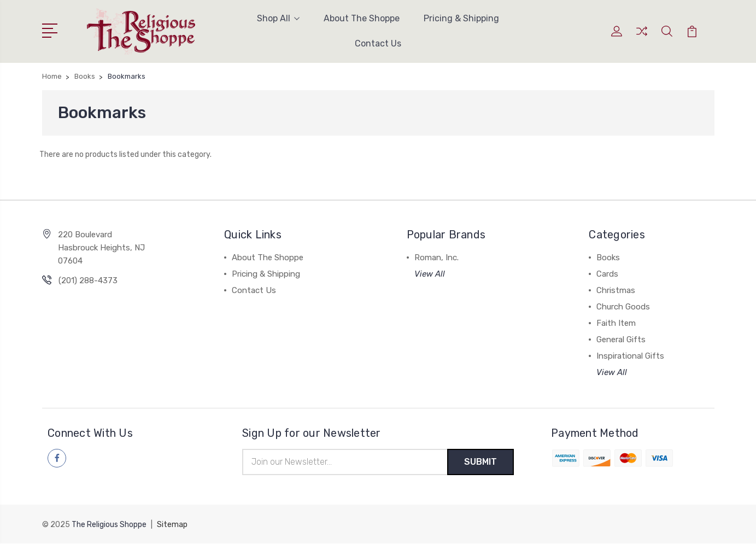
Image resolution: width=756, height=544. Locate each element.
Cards (607, 274)
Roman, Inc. (436, 258)
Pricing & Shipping (461, 18)
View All (430, 274)
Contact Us (378, 43)
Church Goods (623, 307)
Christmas (616, 290)
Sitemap (172, 525)
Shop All (278, 18)
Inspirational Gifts (630, 356)
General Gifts (621, 340)
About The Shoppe (362, 18)
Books (608, 258)
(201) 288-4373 (88, 280)
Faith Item (616, 323)
